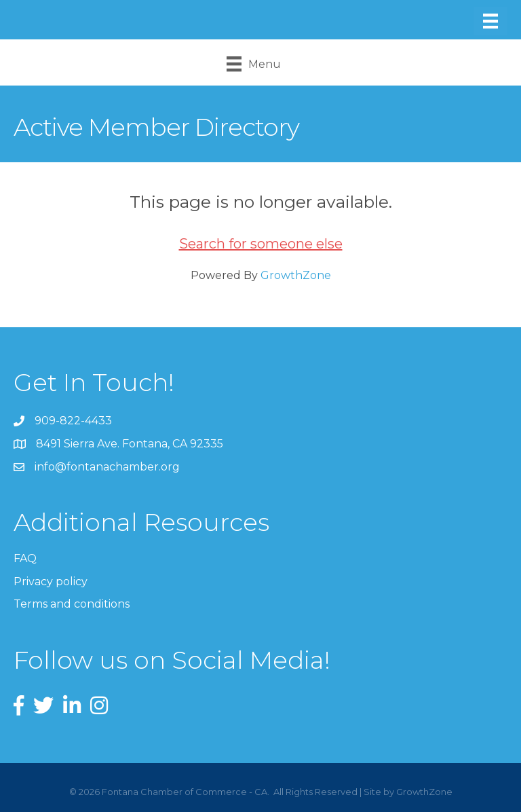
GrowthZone (296, 275)
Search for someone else (261, 244)
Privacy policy (51, 582)
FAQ (25, 558)
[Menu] (490, 21)
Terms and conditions (72, 604)
